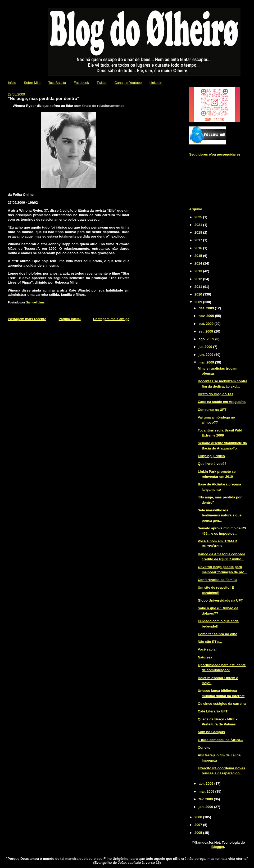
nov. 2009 (207, 316)
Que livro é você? (212, 464)
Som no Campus (211, 732)
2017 (199, 240)
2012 (199, 279)
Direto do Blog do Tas (215, 394)
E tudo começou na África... (220, 740)
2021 (199, 225)
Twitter (102, 83)
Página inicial (70, 319)
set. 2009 (207, 331)
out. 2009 (207, 324)
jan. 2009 (207, 807)
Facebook (81, 83)
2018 (199, 232)
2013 (199, 271)
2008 (199, 817)
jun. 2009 (207, 355)
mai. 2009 (207, 362)
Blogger (218, 847)
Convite (204, 747)
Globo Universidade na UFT (220, 600)
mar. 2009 (207, 791)
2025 (199, 217)
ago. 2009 (207, 339)
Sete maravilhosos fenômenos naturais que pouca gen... (219, 515)
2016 (199, 248)
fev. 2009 (206, 799)
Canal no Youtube (128, 83)
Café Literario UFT (213, 711)
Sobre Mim (32, 83)
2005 (199, 833)
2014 (199, 263)
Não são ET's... (210, 642)
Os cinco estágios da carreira (222, 704)
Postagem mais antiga (111, 319)
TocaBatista (57, 83)
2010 (199, 294)
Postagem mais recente (27, 319)
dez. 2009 (207, 308)
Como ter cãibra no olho (217, 634)
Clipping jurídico (211, 456)
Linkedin (156, 83)
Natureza (205, 657)
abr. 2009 (207, 783)
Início (12, 83)
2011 (199, 287)
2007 (199, 825)
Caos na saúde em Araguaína (222, 402)
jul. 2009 (206, 347)
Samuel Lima (35, 302)
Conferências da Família (217, 580)
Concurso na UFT (212, 410)
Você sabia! (207, 649)
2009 (199, 302)
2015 (199, 256)
